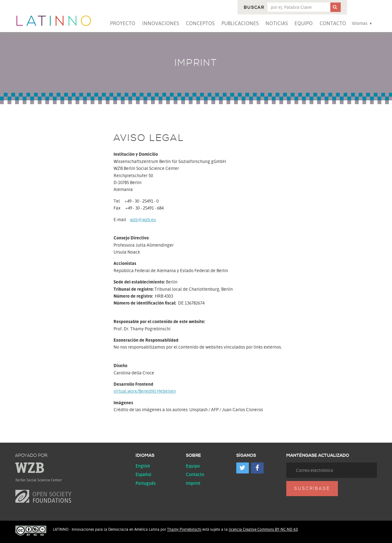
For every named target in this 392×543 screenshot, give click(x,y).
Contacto (333, 23)
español (143, 474)
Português (146, 483)
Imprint (193, 483)
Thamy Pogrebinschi (184, 529)
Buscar (254, 8)
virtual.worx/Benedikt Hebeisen (145, 391)
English (143, 466)
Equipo (304, 23)
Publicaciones (240, 23)
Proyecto (123, 23)
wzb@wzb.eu (143, 219)
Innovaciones (161, 23)
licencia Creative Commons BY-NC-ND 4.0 (263, 529)
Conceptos (200, 23)
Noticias (277, 23)
